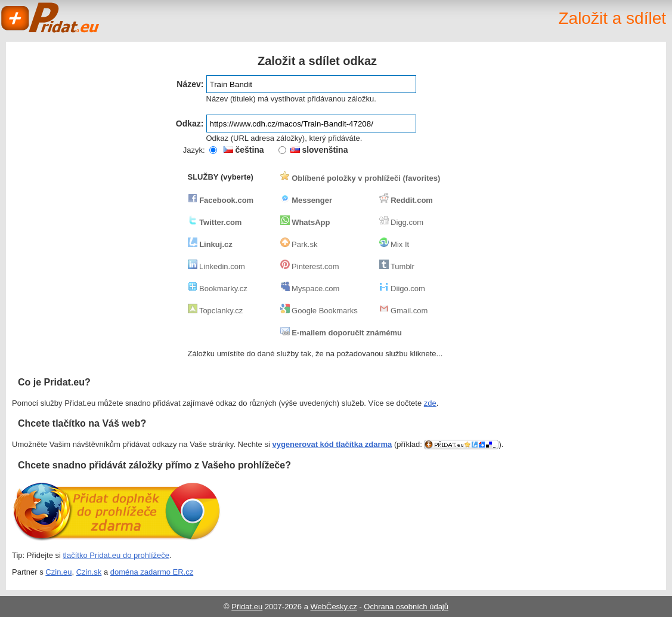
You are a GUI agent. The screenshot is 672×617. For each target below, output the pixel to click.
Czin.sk (89, 572)
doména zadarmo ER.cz (152, 572)
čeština (244, 150)
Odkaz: (190, 124)
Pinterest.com (310, 266)
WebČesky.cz (334, 607)
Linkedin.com (216, 266)
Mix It (394, 244)
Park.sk (299, 244)
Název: (190, 84)
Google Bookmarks (319, 311)
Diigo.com (402, 289)
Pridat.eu (51, 18)
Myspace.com (310, 289)
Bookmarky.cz (218, 289)
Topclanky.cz (216, 311)
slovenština (319, 150)
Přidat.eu (247, 607)
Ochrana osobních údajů (406, 607)
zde (430, 403)
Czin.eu (58, 572)
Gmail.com (404, 311)
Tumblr (397, 266)
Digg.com (402, 222)
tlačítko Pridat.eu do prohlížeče (117, 555)
